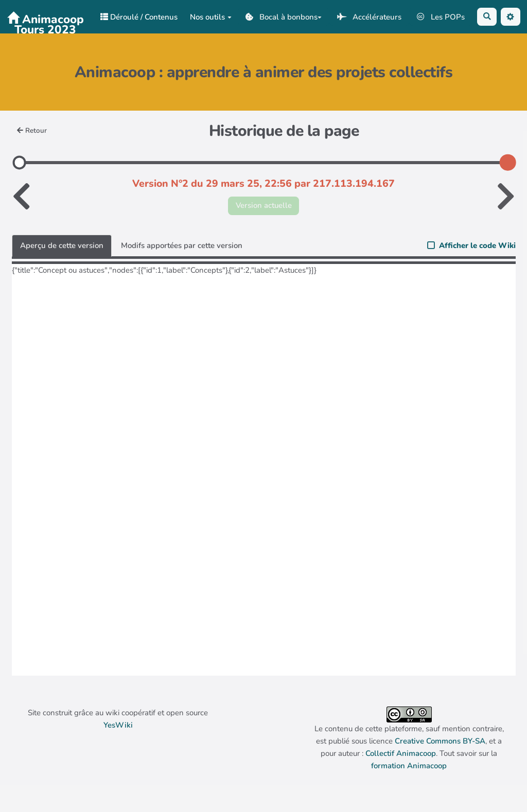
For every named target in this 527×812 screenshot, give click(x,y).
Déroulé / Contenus (139, 17)
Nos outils (211, 17)
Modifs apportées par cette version (182, 245)
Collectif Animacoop (401, 753)
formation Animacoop (409, 766)
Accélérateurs (369, 17)
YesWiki (118, 725)
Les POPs (441, 17)
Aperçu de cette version (62, 245)
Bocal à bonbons (284, 17)
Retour (32, 130)
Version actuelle (264, 205)
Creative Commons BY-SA (440, 741)
